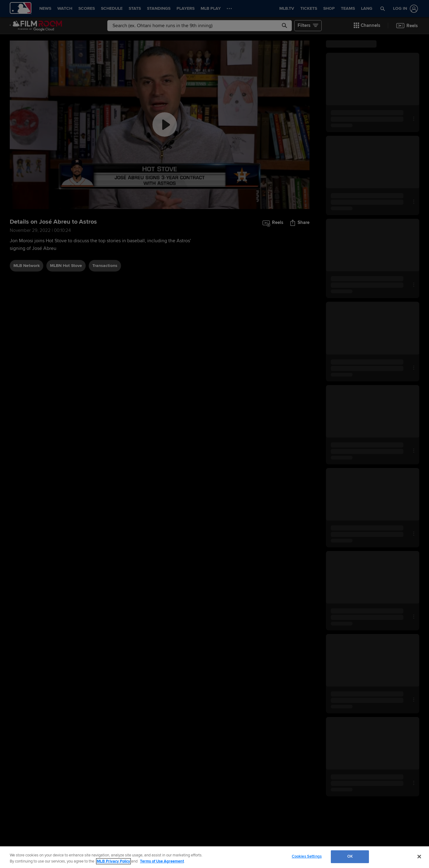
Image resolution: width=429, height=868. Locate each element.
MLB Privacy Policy (113, 861)
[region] (215, 857)
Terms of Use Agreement (162, 861)
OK (350, 856)
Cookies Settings (307, 856)
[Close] (419, 856)
